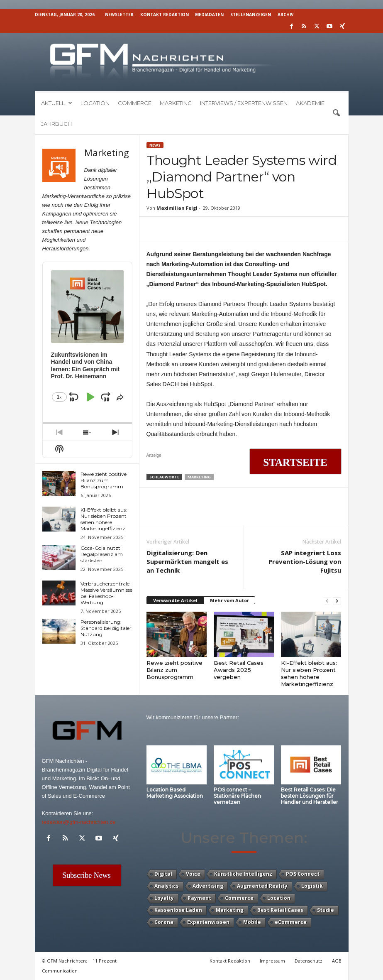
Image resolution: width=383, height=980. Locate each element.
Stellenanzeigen (251, 15)
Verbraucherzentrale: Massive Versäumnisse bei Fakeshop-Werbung (106, 593)
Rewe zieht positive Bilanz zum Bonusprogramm (174, 670)
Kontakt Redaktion (165, 15)
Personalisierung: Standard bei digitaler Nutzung (106, 628)
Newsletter (119, 15)
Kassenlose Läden (178, 910)
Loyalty (164, 898)
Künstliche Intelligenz (243, 874)
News (155, 145)
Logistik (312, 886)
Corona (164, 922)
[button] (336, 113)
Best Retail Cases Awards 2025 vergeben (239, 670)
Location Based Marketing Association (175, 793)
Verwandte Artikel (175, 600)
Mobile (252, 922)
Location (95, 103)
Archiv (286, 15)
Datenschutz (309, 961)
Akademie (310, 103)
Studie (326, 910)
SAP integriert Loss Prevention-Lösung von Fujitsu (305, 561)
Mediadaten (209, 15)
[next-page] (337, 601)
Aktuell (57, 103)
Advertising (208, 886)
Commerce (135, 103)
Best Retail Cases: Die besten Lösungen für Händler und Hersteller (310, 796)
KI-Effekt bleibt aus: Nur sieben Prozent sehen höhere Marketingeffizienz (309, 673)
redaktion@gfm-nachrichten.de (79, 822)
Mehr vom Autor (229, 600)
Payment (199, 898)
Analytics (167, 886)
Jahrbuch (56, 124)
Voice (193, 874)
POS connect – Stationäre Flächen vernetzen (237, 796)
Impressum (272, 961)
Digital (163, 874)
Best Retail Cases (280, 910)
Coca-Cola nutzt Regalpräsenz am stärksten (102, 554)
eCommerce (291, 922)
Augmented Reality (262, 886)
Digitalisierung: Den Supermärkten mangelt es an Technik (187, 561)
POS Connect (303, 874)
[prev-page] (327, 601)
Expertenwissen (208, 922)
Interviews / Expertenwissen (244, 103)
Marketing (176, 103)
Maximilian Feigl (177, 208)
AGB (337, 961)
